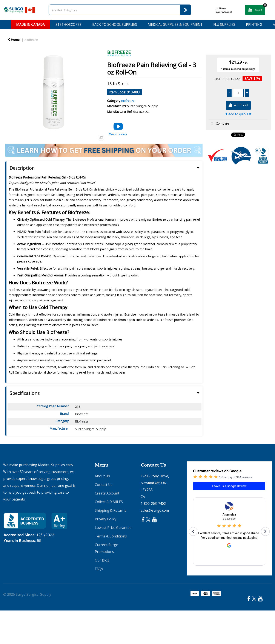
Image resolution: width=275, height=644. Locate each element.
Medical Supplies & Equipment (175, 24)
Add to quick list (238, 114)
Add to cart (238, 105)
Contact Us (104, 485)
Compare (219, 124)
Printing (254, 24)
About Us (102, 476)
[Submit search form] (186, 10)
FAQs (99, 569)
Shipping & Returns (111, 510)
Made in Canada (30, 24)
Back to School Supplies (115, 24)
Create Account (107, 493)
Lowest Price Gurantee (113, 528)
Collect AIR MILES (109, 502)
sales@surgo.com (155, 510)
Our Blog (102, 560)
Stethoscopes (68, 24)
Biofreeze (31, 40)
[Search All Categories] (120, 10)
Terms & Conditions (111, 536)
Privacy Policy (106, 519)
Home (14, 40)
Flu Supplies (224, 24)
